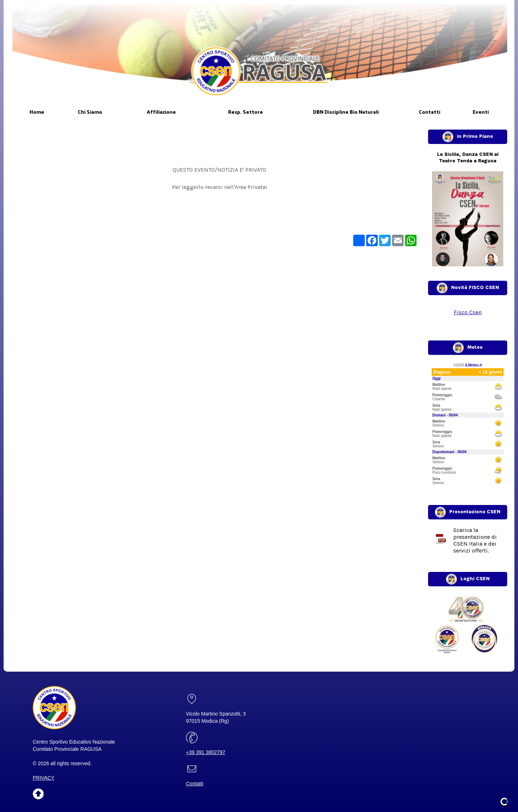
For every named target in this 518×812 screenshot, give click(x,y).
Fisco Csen (468, 312)
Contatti (195, 784)
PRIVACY (44, 778)
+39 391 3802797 (206, 752)
